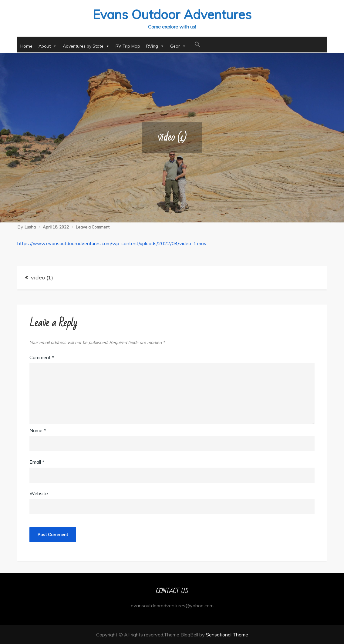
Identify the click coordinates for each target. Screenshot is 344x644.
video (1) (42, 277)
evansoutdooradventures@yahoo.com (172, 605)
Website (39, 493)
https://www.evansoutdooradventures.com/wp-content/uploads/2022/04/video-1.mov (112, 243)
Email (37, 462)
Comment (42, 357)
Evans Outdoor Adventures (172, 14)
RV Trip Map (128, 46)
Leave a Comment (93, 227)
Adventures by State (86, 46)
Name (38, 430)
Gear (178, 46)
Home (26, 46)
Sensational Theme (227, 634)
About (48, 46)
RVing (155, 46)
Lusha (30, 227)
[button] (197, 44)
